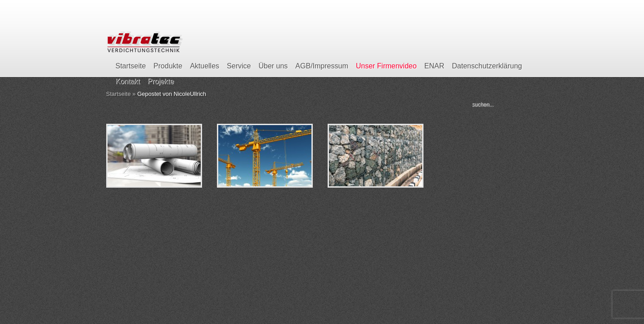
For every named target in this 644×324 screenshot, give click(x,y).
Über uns (273, 66)
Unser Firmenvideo (386, 66)
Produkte (168, 66)
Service (239, 66)
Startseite (131, 66)
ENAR (434, 66)
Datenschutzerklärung (487, 66)
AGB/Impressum (322, 66)
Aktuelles (205, 66)
